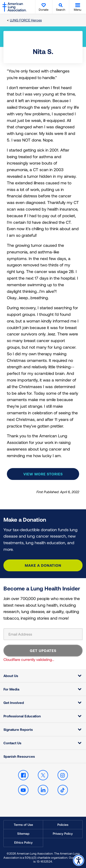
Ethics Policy (23, 842)
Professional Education (22, 716)
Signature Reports (18, 729)
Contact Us (12, 743)
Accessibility (79, 860)
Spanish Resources (19, 756)
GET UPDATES (43, 650)
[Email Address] (43, 634)
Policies (63, 825)
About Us (11, 676)
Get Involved (14, 703)
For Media (11, 689)
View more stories (43, 474)
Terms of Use (23, 825)
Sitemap (23, 833)
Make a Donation (43, 565)
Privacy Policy (63, 833)
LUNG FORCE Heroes (26, 20)
